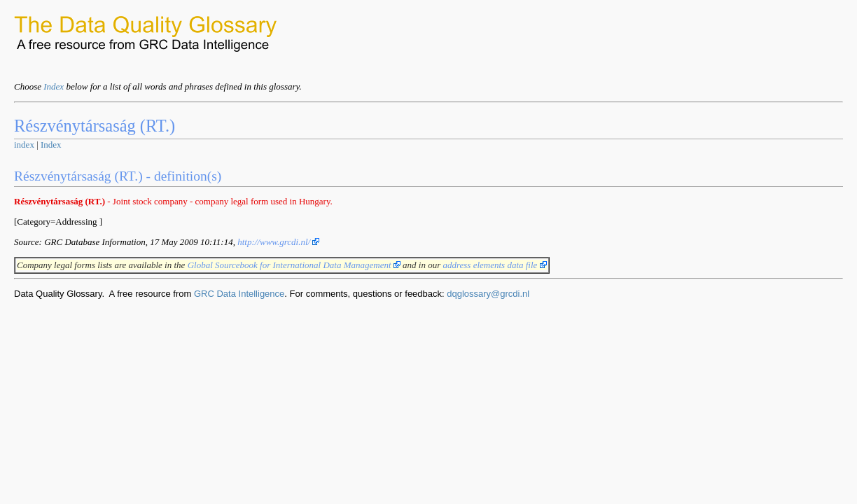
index (24, 145)
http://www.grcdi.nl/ (278, 242)
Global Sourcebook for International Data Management (294, 265)
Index (54, 86)
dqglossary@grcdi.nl (488, 294)
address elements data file (494, 265)
